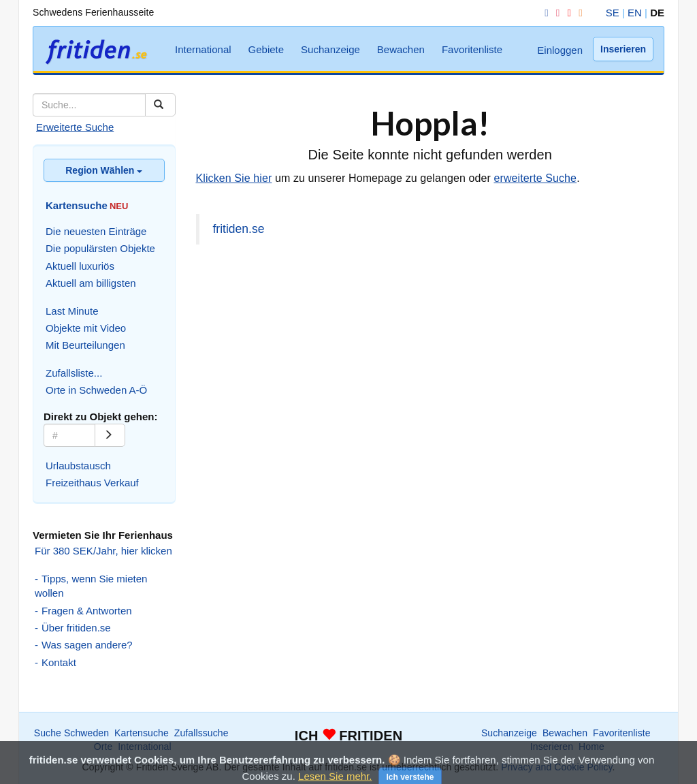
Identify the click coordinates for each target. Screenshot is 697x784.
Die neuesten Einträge (96, 231)
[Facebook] (544, 13)
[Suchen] (160, 105)
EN (635, 13)
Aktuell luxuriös (80, 266)
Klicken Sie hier (234, 178)
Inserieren (623, 49)
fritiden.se (239, 229)
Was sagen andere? (87, 645)
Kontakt (59, 662)
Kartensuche (142, 733)
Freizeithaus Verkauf (92, 483)
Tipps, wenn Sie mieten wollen (91, 586)
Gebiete (266, 49)
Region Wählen (104, 170)
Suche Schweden (71, 733)
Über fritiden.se (76, 628)
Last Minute (72, 311)
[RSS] (578, 13)
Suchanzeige (330, 49)
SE (613, 13)
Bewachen (401, 49)
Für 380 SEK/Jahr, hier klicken (103, 551)
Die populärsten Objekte (100, 248)
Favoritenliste (472, 49)
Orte (103, 747)
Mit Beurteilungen (85, 345)
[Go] (110, 435)
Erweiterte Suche (75, 127)
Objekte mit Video (86, 328)
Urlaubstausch (78, 466)
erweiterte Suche (535, 178)
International (203, 49)
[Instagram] (555, 13)
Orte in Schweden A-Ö (96, 390)
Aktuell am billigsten (91, 283)
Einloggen (560, 50)
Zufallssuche (201, 733)
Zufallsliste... (74, 373)
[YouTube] (566, 13)
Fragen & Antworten (87, 611)
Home (591, 747)
